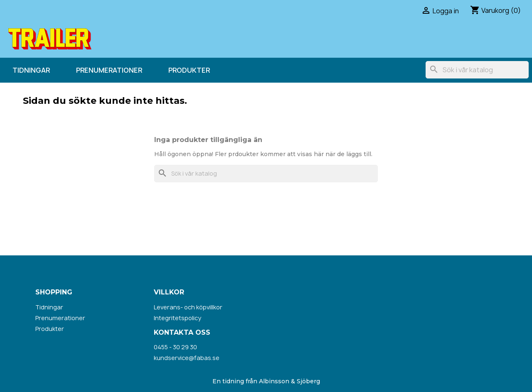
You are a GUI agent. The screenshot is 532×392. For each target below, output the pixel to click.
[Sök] (477, 70)
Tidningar (31, 70)
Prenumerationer (109, 70)
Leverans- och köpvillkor (188, 307)
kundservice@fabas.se (187, 358)
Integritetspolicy (177, 318)
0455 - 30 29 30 (175, 347)
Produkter (189, 70)
